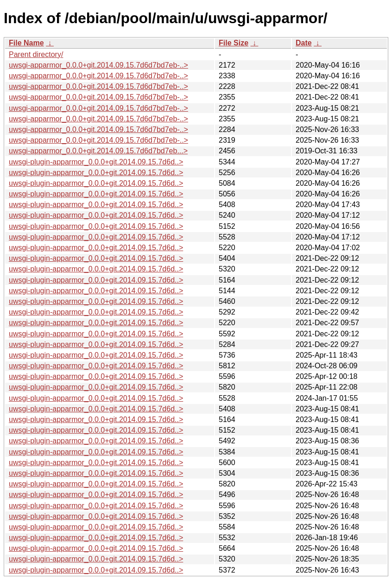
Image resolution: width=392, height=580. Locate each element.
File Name (26, 43)
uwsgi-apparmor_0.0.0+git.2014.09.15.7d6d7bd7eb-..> (98, 65)
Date (304, 43)
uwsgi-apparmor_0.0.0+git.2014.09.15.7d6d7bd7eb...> (98, 151)
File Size (234, 43)
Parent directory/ (36, 54)
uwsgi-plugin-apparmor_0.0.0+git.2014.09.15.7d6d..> (96, 162)
